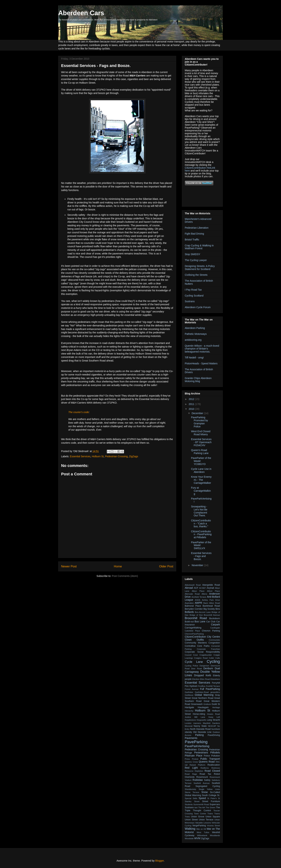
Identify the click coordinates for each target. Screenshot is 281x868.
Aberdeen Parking (195, 328)
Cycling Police (191, 666)
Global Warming (204, 695)
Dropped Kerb (203, 675)
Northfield (216, 729)
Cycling (213, 661)
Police (207, 756)
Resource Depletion (194, 771)
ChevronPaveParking (194, 634)
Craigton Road (201, 658)
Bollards (189, 612)
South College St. (211, 795)
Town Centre (200, 814)
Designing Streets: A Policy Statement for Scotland (200, 268)
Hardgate (189, 707)
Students (189, 804)
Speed (202, 798)
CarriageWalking (193, 628)
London (188, 723)
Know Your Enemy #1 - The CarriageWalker (201, 480)
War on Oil (201, 829)
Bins (218, 609)
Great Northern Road (203, 698)
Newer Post (69, 566)
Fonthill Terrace (213, 686)
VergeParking (199, 826)
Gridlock (207, 704)
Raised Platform (197, 765)
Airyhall (210, 588)
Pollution (216, 756)
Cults (218, 658)
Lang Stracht (213, 720)
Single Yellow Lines (209, 789)
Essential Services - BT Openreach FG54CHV (201, 442)
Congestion (214, 643)
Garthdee (189, 692)
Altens (204, 594)
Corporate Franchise (208, 649)
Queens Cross (191, 762)
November (198, 565)
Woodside (189, 838)
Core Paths (203, 646)
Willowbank (202, 835)
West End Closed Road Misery (201, 433)
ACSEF (202, 588)
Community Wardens (196, 643)
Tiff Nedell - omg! (194, 358)
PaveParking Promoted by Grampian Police (199, 422)
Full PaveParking (210, 689)
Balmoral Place (193, 606)
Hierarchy (189, 711)
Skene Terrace (192, 792)
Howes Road (213, 714)
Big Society (209, 609)
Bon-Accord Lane (203, 612)
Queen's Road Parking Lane (200, 452)
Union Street (191, 820)
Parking (199, 735)
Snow (205, 792)
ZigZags (134, 456)
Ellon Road (205, 679)
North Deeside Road (200, 729)
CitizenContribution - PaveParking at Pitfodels (201, 534)
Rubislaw (198, 780)
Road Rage (191, 774)
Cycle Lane (194, 662)
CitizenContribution (195, 637)
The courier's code (79, 412)
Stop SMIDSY (192, 254)
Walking (190, 829)
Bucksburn (215, 618)
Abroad (189, 588)
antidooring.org (193, 340)
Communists (214, 640)
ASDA (197, 600)
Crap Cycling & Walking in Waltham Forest (199, 247)
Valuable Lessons (203, 823)
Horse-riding (199, 714)
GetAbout (189, 695)
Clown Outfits (194, 640)
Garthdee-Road (202, 692)
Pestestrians (201, 753)
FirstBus (202, 686)
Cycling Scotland (194, 296)
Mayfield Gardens (211, 723)
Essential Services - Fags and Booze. (201, 556)
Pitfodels (215, 753)
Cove (196, 655)
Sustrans (190, 301)
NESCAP (212, 726)
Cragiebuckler (206, 655)
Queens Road (207, 762)
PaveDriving (214, 735)
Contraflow (190, 646)
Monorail (189, 726)
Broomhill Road (196, 618)
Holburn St (98, 456)
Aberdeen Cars (81, 13)
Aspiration (189, 603)
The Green (210, 807)
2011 (192, 404)
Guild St (216, 704)
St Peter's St (214, 798)
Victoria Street (213, 826)
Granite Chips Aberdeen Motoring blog (198, 380)
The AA (202, 807)
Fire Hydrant (191, 686)
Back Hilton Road (212, 603)
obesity (188, 732)
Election (196, 679)
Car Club (211, 622)
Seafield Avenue (202, 783)
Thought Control (202, 811)
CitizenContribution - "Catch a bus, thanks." (201, 524)
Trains (210, 814)
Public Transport (210, 759)
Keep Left (214, 717)
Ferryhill (216, 683)
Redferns (205, 768)
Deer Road (197, 669)
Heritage (216, 707)
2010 (192, 409)
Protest (195, 759)
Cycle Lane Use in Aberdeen (201, 470)
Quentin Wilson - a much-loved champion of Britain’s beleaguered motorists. (202, 349)
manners (197, 723)
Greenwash (197, 704)
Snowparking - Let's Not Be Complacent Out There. (199, 511)
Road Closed (212, 771)
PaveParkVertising (197, 746)
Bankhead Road (211, 606)
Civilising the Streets (196, 275)
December (198, 413)
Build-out (189, 622)
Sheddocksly (190, 789)
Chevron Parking (211, 631)
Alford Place (213, 591)
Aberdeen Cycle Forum (198, 307)
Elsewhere (215, 679)
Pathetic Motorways (196, 334)
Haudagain (203, 707)
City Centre (213, 637)
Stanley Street (192, 801)
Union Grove (198, 817)
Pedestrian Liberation (197, 228)
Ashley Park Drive (211, 600)
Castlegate (215, 628)
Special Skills (191, 798)
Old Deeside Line (202, 732)
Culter (211, 658)
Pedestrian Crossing (116, 456)
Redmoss (216, 768)
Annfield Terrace (199, 597)
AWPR (198, 603)
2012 (192, 399)
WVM (197, 838)
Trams (217, 814)
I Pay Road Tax (193, 290)
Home (118, 566)
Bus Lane (200, 621)
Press (187, 759)
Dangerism (204, 666)
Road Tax (205, 774)
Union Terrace (206, 820)
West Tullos (203, 832)
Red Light (191, 768)
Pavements (191, 738)
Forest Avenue (192, 689)
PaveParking (196, 742)
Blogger (159, 861)
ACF (196, 588)
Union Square (213, 817)
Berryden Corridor (194, 609)
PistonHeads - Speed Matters (201, 363)
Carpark (215, 625)
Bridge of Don (196, 615)
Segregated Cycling (208, 786)
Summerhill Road (201, 804)
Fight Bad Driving (194, 234)
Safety (207, 780)
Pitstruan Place (194, 756)
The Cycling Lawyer (196, 260)
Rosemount (202, 777)
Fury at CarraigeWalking (201, 491)
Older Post (166, 566)
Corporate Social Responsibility (202, 652)
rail (186, 765)
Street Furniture (211, 801)
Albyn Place (198, 591)
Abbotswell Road (193, 585)
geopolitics (215, 692)
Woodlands (215, 835)
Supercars (215, 804)
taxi (196, 807)
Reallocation (214, 765)
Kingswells (201, 720)
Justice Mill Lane (195, 717)
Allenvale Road (192, 594)
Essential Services (80, 456)
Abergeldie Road (211, 585)
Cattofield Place (192, 631)
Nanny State (200, 726)
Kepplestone (190, 720)
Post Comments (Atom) (125, 576)
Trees (187, 817)
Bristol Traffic (192, 240)
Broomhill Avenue (212, 615)
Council (188, 655)
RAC (218, 762)
